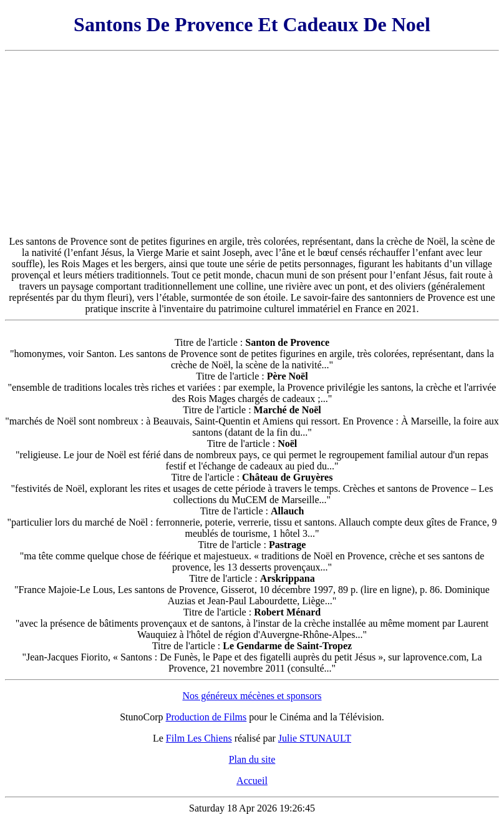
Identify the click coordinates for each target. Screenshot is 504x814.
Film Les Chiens (199, 738)
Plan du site (252, 759)
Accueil (252, 781)
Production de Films (206, 717)
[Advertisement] (252, 144)
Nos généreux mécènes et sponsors (252, 696)
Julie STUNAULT (315, 738)
